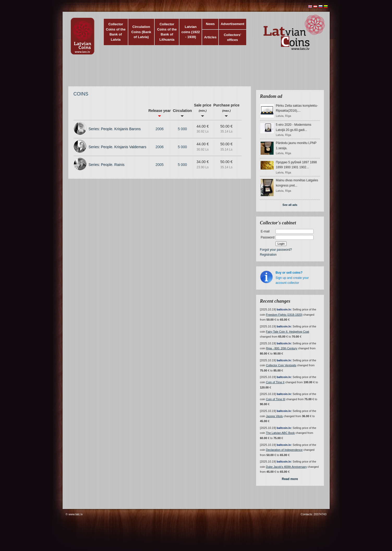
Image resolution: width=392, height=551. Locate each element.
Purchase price (226, 110)
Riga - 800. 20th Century (282, 348)
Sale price (203, 110)
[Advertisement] (195, 73)
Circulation (182, 113)
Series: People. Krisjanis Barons (115, 129)
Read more (290, 479)
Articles (210, 37)
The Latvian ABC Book (281, 433)
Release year (160, 113)
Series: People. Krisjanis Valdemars (118, 147)
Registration (268, 255)
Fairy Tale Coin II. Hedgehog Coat (288, 332)
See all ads (290, 205)
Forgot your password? (276, 250)
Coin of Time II (275, 382)
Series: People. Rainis (107, 165)
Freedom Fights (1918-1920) (284, 315)
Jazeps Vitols (275, 416)
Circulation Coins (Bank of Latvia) (141, 32)
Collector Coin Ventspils (281, 365)
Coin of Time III (276, 399)
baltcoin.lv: (284, 309)
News (210, 24)
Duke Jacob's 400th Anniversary (287, 467)
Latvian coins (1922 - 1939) (191, 32)
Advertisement (232, 24)
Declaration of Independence (284, 450)
